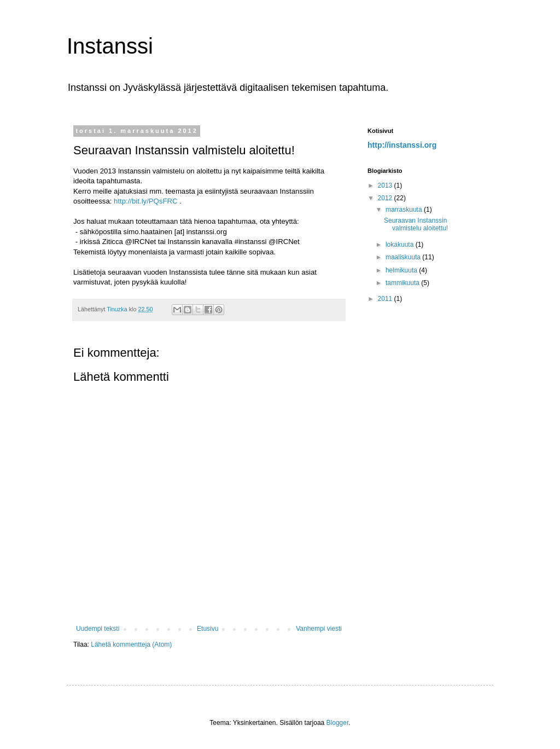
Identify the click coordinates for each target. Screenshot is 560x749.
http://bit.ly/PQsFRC (147, 201)
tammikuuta (403, 283)
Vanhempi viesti (319, 629)
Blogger (338, 723)
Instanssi (110, 46)
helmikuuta (402, 270)
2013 (386, 185)
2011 (386, 299)
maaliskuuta (404, 257)
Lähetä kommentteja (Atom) (131, 645)
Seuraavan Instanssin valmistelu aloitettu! (416, 224)
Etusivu (208, 629)
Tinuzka (118, 309)
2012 (386, 198)
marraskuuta (405, 210)
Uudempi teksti (98, 629)
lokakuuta (401, 245)
